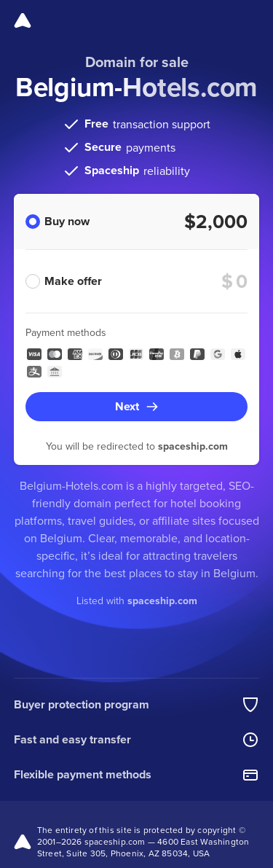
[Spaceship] (23, 20)
